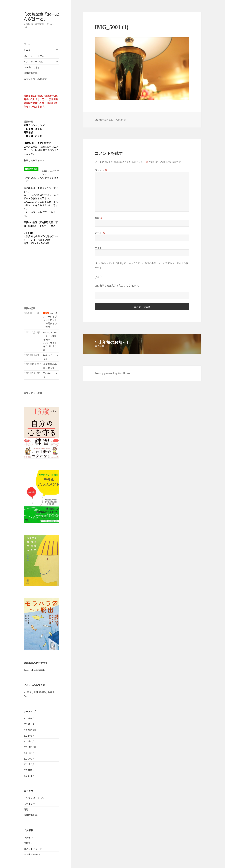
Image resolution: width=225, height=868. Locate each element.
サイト (98, 248)
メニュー (28, 50)
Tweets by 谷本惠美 (34, 670)
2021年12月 (30, 747)
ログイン (28, 837)
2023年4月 (29, 724)
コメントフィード (33, 849)
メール (100, 233)
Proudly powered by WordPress (112, 373)
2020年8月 (29, 770)
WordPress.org (32, 855)
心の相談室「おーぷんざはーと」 (41, 16)
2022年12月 (30, 730)
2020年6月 (29, 776)
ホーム (27, 44)
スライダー (29, 804)
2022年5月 (29, 736)
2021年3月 (29, 759)
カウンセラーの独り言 (35, 79)
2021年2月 (29, 764)
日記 (26, 809)
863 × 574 (123, 120)
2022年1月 (29, 741)
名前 (99, 218)
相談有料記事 (31, 73)
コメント (101, 170)
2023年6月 (29, 719)
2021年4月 (29, 753)
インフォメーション (34, 61)
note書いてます (32, 67)
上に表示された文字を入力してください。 (117, 286)
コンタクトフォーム (34, 56)
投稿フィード (31, 843)
